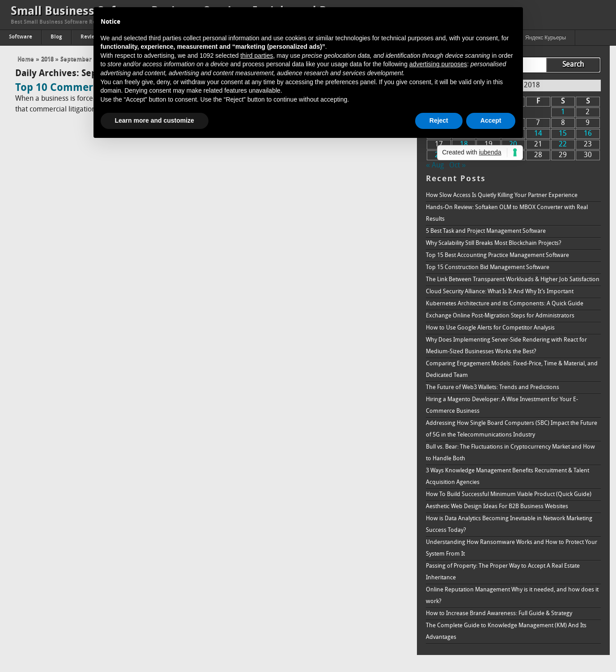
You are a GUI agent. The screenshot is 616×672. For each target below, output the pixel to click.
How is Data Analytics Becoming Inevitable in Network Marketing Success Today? (509, 524)
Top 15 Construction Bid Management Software (488, 268)
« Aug (435, 166)
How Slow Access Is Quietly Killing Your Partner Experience (502, 195)
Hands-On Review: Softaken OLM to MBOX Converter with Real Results (507, 213)
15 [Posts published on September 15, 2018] (563, 134)
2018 (47, 59)
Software (21, 37)
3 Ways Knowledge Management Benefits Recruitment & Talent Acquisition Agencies (508, 477)
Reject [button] (439, 120)
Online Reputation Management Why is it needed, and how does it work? (512, 596)
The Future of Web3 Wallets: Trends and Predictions (493, 387)
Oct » (457, 166)
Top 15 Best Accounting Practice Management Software (497, 255)
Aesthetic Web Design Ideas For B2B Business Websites (497, 507)
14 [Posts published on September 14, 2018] (538, 134)
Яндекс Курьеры (546, 38)
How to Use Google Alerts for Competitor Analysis (490, 328)
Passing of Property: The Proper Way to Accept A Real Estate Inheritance (503, 572)
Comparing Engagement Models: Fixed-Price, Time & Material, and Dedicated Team (512, 370)
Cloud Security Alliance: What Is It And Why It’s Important (500, 292)
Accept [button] (491, 120)
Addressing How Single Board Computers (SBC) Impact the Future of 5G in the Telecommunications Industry (512, 429)
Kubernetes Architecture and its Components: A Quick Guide (505, 304)
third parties (257, 56)
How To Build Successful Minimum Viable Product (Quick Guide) (509, 494)
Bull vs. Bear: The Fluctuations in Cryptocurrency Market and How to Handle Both (510, 453)
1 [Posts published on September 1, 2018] (563, 112)
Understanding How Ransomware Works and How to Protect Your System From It (512, 548)
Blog (56, 37)
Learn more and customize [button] (155, 120)
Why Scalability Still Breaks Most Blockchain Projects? (494, 243)
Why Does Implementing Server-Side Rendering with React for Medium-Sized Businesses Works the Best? (506, 346)
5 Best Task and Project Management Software (486, 231)
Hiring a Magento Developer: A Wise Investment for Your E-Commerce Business (502, 405)
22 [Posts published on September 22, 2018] (563, 145)
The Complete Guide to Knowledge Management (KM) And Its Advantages (506, 631)
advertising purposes (438, 64)
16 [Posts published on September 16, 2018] (588, 134)
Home (26, 59)
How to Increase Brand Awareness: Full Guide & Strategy (499, 614)
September (76, 59)
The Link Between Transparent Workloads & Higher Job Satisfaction (513, 280)
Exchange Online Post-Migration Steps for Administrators (500, 316)
